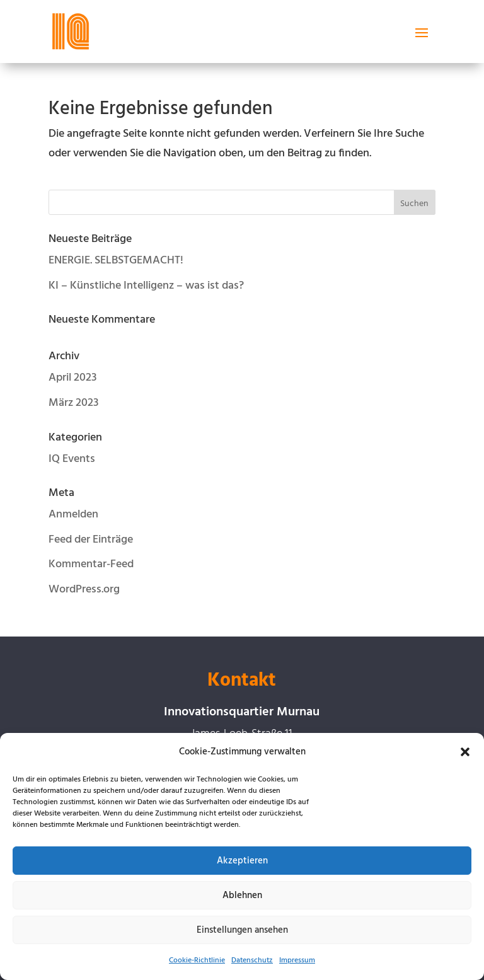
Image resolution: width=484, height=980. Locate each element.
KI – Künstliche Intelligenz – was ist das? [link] (146, 286)
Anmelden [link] (73, 515)
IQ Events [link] (72, 459)
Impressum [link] (297, 960)
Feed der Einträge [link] (91, 540)
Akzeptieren (242, 861)
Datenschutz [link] (252, 960)
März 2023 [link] (73, 403)
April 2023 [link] (72, 378)
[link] (71, 32)
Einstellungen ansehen (242, 930)
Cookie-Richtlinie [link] (197, 960)
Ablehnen (242, 896)
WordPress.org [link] (84, 590)
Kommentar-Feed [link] (91, 564)
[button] (465, 752)
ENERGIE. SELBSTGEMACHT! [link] (116, 261)
